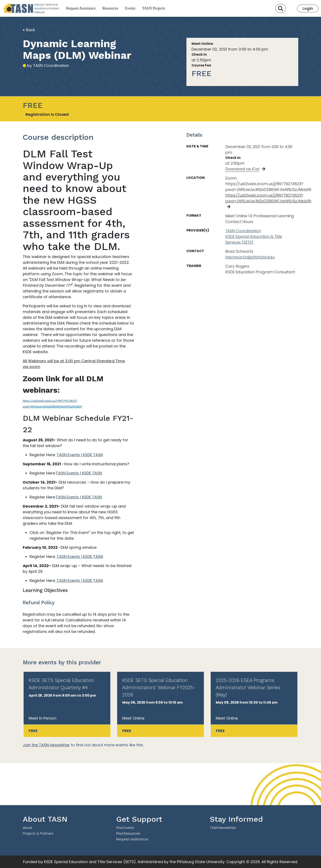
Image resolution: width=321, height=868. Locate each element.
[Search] (281, 8)
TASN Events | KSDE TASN (80, 455)
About (28, 828)
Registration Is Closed (47, 114)
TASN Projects (154, 8)
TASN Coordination (243, 231)
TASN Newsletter (223, 828)
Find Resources (128, 833)
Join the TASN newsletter (46, 745)
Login (308, 8)
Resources (110, 8)
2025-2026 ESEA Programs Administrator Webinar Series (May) (248, 687)
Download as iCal (242, 169)
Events (130, 8)
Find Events (125, 828)
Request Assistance (81, 8)
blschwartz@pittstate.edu (250, 257)
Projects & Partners (38, 833)
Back (29, 30)
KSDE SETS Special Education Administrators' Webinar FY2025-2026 (159, 687)
